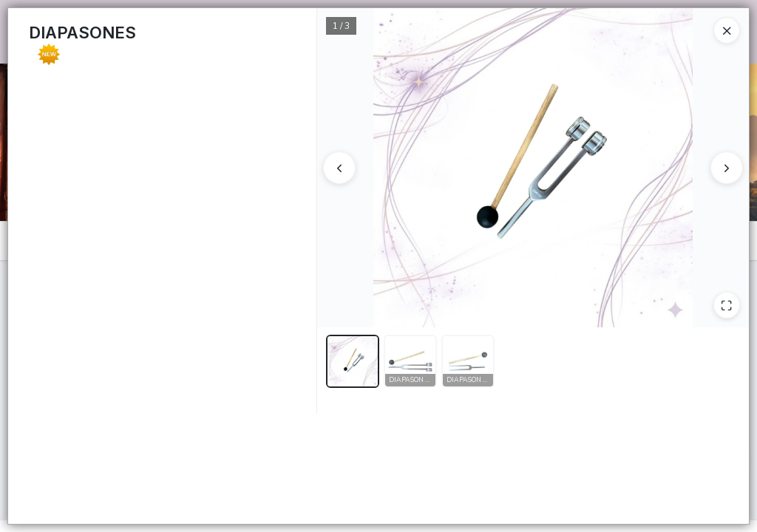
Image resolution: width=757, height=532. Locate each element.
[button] (353, 361)
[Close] (727, 30)
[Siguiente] (727, 168)
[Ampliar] (727, 305)
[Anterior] (339, 168)
